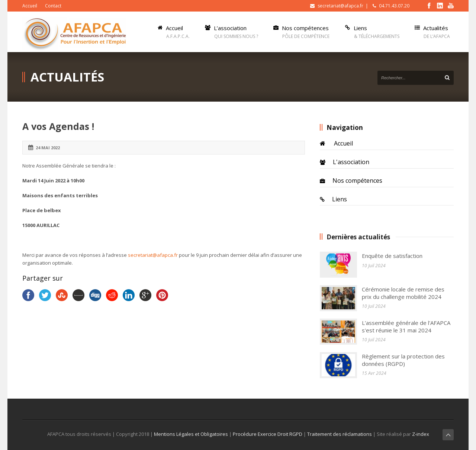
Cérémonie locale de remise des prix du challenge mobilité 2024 (403, 293)
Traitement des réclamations (340, 434)
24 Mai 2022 (48, 148)
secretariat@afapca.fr (340, 6)
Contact (53, 6)
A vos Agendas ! (58, 126)
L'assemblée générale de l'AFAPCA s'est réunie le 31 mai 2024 (406, 326)
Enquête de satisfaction (392, 256)
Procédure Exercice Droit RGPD (268, 434)
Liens (340, 199)
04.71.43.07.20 (394, 6)
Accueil (30, 6)
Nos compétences (357, 181)
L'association (351, 162)
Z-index (420, 434)
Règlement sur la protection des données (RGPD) (403, 360)
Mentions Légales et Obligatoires (192, 434)
